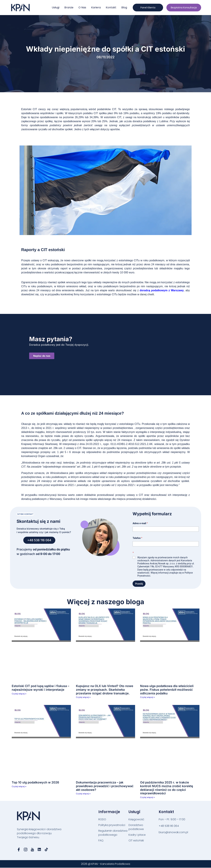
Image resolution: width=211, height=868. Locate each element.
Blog (124, 7)
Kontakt (111, 7)
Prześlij (139, 584)
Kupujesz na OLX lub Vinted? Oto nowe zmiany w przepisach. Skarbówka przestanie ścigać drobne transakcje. (105, 690)
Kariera (96, 7)
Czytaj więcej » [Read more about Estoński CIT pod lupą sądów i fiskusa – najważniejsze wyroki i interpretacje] (19, 694)
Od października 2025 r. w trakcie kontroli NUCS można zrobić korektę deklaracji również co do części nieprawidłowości (167, 788)
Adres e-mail (140, 523)
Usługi (56, 7)
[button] (25, 514)
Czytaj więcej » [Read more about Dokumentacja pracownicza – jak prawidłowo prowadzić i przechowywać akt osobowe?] (83, 794)
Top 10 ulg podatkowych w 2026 (35, 782)
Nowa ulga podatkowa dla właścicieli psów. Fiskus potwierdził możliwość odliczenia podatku (167, 690)
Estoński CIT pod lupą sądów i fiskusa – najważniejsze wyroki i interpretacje (40, 688)
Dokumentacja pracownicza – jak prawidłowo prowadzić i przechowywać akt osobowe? (105, 786)
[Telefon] (166, 544)
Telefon (137, 538)
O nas (82, 7)
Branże (69, 7)
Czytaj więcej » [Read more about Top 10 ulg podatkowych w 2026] (19, 786)
